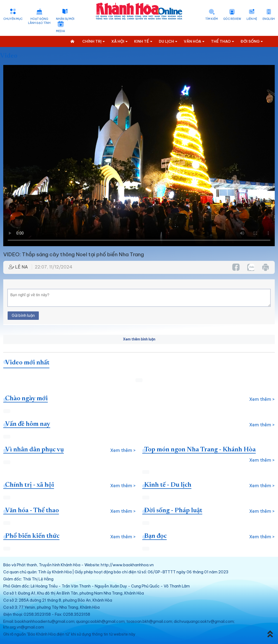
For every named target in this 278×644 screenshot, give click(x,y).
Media (60, 31)
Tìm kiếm (211, 19)
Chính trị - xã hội (30, 485)
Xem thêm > (262, 399)
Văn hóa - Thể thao (32, 511)
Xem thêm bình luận (139, 339)
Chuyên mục (13, 19)
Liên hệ (252, 19)
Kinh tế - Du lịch (168, 485)
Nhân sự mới (65, 19)
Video (9, 56)
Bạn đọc (155, 536)
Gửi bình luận (23, 315)
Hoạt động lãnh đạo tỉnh (39, 21)
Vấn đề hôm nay (28, 424)
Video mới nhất (27, 363)
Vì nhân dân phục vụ (34, 450)
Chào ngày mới (26, 399)
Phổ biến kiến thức (32, 536)
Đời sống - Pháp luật (173, 511)
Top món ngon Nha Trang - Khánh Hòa (200, 450)
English (269, 19)
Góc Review (232, 19)
